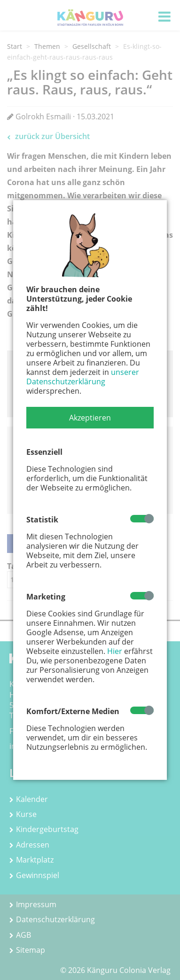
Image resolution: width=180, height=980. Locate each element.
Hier (115, 651)
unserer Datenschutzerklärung (83, 377)
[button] (90, 418)
